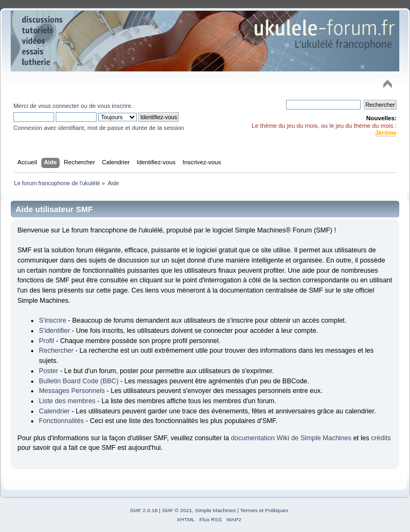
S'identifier (54, 331)
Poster (48, 371)
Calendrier (54, 411)
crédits (381, 438)
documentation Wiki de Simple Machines (291, 438)
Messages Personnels (72, 391)
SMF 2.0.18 (144, 510)
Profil (46, 341)
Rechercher (56, 351)
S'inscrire (52, 320)
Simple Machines (215, 510)
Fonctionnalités (61, 421)
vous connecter (58, 106)
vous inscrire (115, 106)
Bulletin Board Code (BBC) (78, 381)
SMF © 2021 (177, 510)
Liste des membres (67, 401)
